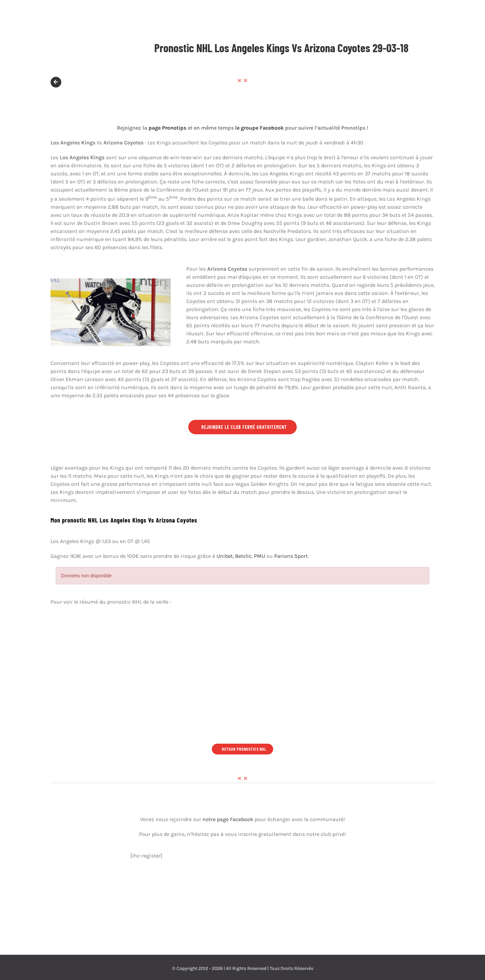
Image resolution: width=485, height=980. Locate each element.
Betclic (243, 556)
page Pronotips (167, 128)
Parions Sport (291, 556)
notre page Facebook (228, 819)
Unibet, (225, 556)
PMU (260, 556)
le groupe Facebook (259, 128)
